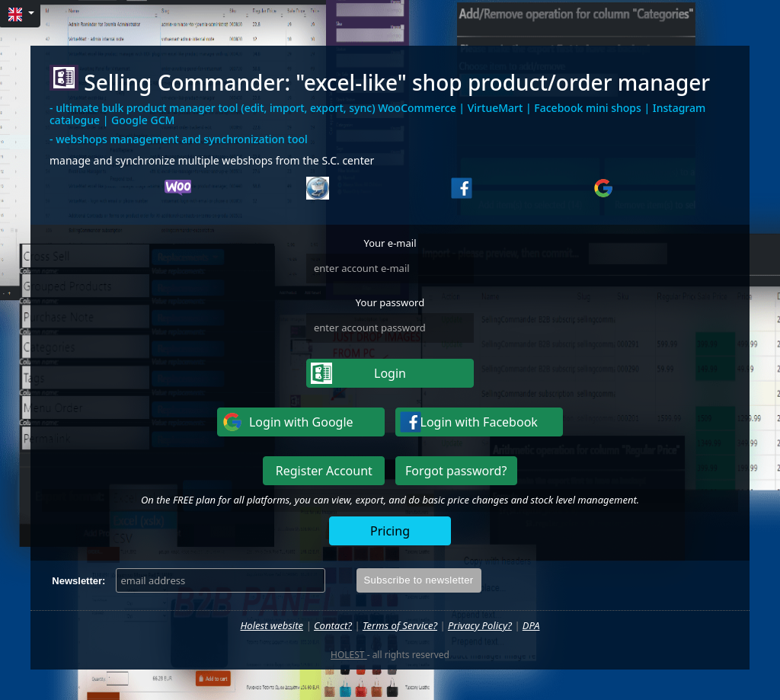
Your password (390, 302)
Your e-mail (390, 243)
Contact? (333, 625)
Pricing (390, 531)
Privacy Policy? (480, 625)
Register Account (324, 471)
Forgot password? (456, 471)
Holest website (272, 625)
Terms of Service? (400, 625)
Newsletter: (78, 581)
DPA (531, 625)
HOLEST (349, 655)
